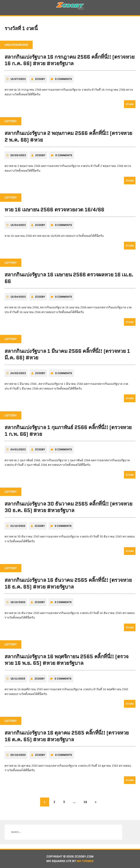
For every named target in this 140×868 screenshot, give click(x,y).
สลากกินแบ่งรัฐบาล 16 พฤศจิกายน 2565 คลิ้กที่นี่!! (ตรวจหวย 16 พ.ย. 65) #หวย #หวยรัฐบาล (67, 660)
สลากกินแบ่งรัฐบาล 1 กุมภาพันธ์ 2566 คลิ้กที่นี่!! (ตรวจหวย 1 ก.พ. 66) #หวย (68, 431)
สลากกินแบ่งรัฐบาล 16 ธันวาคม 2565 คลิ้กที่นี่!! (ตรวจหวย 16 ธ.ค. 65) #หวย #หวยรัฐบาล (68, 583)
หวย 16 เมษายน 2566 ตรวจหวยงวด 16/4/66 (54, 210)
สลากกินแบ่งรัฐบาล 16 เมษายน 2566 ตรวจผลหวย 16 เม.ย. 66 (69, 278)
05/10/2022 (18, 755)
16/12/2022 (18, 602)
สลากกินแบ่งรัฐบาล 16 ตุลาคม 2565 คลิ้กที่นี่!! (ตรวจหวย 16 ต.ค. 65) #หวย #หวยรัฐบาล (67, 736)
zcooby (40, 79)
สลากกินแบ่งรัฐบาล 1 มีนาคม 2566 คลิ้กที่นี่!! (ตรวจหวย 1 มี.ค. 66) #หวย (67, 354)
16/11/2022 (18, 679)
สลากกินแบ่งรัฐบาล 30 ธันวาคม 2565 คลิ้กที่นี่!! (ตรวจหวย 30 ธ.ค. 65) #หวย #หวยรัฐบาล (68, 507)
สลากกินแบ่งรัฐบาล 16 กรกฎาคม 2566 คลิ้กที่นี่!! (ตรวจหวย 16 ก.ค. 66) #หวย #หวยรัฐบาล (70, 60)
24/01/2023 (18, 450)
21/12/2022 (18, 526)
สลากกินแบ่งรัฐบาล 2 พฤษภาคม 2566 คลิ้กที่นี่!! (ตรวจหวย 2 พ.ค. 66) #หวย (68, 137)
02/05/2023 (18, 156)
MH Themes (85, 861)
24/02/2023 (18, 373)
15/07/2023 (18, 79)
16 (85, 802)
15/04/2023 (18, 225)
